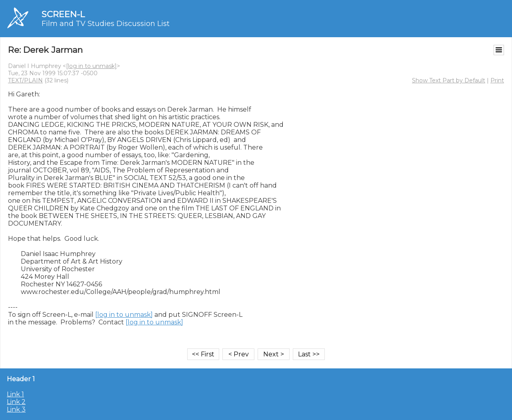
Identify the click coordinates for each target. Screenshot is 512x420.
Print (497, 80)
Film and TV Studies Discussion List (106, 24)
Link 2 (16, 402)
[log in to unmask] (91, 66)
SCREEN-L (63, 14)
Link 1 (15, 394)
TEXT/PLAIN (25, 80)
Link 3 (16, 409)
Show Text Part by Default (449, 80)
